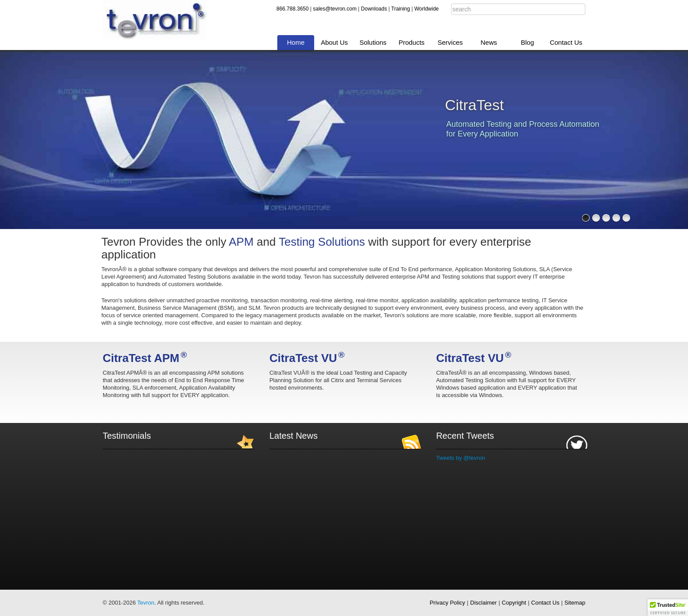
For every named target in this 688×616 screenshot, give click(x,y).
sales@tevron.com (335, 9)
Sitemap (575, 603)
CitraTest (474, 105)
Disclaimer (484, 603)
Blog (527, 42)
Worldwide (426, 9)
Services (450, 42)
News (489, 42)
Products (411, 42)
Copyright (514, 603)
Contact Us (566, 42)
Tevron (146, 603)
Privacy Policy (447, 603)
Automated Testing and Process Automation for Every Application (523, 129)
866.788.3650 (292, 9)
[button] (668, 608)
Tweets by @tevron (460, 458)
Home (296, 42)
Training (401, 9)
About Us (334, 42)
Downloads (374, 9)
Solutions (373, 42)
